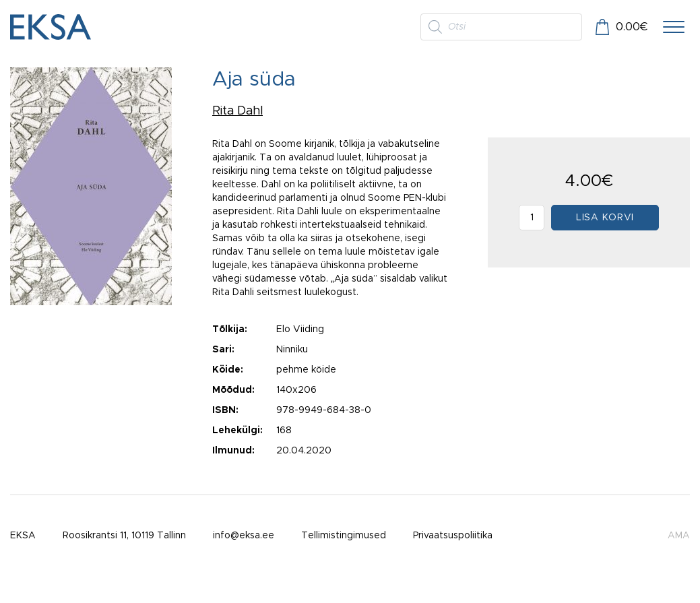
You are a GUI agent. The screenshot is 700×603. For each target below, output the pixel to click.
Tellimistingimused (344, 536)
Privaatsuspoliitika (453, 536)
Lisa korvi (605, 218)
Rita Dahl (237, 111)
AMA (679, 536)
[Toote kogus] (532, 218)
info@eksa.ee (244, 536)
